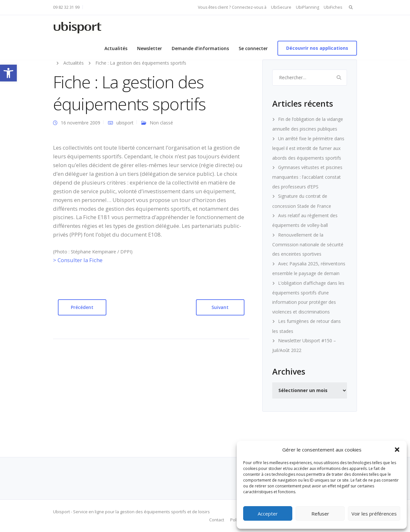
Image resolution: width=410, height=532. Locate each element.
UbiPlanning (307, 7)
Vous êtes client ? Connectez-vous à (232, 7)
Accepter (268, 514)
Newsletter (150, 48)
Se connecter (253, 48)
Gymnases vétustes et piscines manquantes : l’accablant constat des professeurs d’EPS (307, 177)
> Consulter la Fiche (78, 260)
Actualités (116, 48)
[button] (8, 73)
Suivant (220, 307)
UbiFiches (333, 7)
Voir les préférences (374, 514)
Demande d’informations (200, 48)
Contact (217, 520)
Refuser (320, 514)
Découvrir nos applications (317, 48)
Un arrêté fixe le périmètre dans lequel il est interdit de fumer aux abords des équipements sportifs (308, 148)
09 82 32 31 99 (66, 7)
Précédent (82, 307)
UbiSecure (281, 7)
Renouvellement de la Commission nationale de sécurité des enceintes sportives (308, 245)
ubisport (125, 123)
